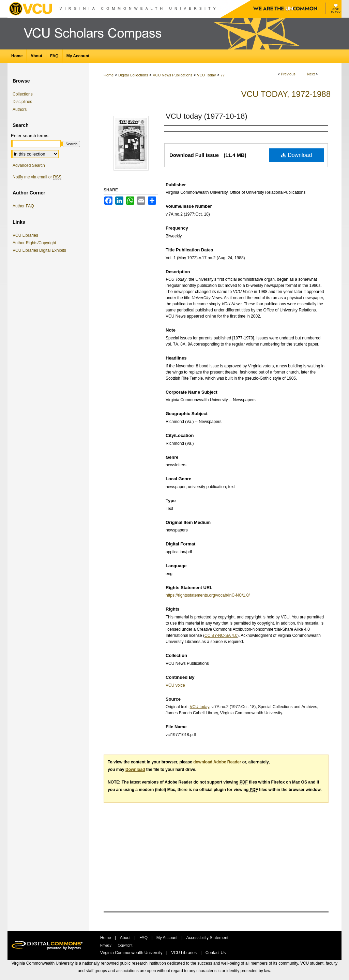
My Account (168, 938)
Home (109, 75)
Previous (288, 74)
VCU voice (175, 685)
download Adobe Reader (217, 762)
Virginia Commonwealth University (132, 953)
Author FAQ (23, 206)
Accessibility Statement (207, 938)
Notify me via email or (37, 177)
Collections (23, 94)
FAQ (144, 938)
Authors (20, 109)
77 (223, 75)
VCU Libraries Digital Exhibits (41, 250)
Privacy (106, 945)
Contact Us (216, 953)
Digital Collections (133, 75)
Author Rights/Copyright (35, 243)
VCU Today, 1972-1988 (286, 94)
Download (297, 155)
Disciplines (22, 102)
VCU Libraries (27, 235)
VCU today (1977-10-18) (207, 116)
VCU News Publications (172, 75)
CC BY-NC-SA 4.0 (221, 635)
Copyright (125, 945)
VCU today (200, 707)
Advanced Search (29, 165)
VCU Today (206, 75)
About (126, 938)
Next (311, 74)
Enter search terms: (30, 136)
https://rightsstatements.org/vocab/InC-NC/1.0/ (208, 595)
